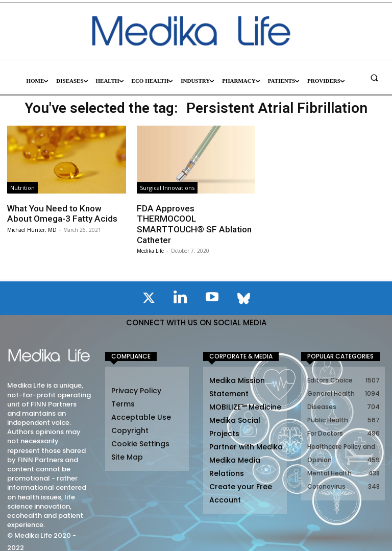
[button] (374, 78)
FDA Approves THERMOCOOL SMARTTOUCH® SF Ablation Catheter (195, 219)
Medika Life (150, 240)
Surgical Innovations (167, 188)
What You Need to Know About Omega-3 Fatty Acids (61, 213)
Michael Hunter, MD (32, 230)
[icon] (149, 289)
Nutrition (22, 188)
